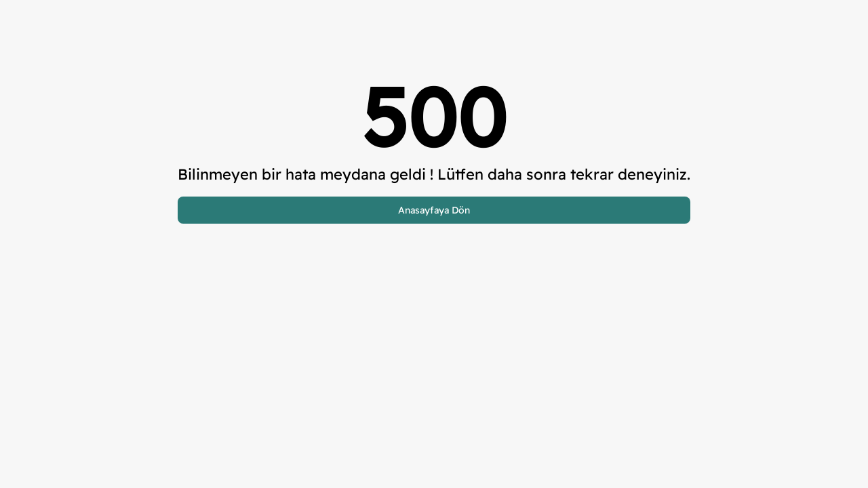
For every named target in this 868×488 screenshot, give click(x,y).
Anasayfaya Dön (434, 210)
